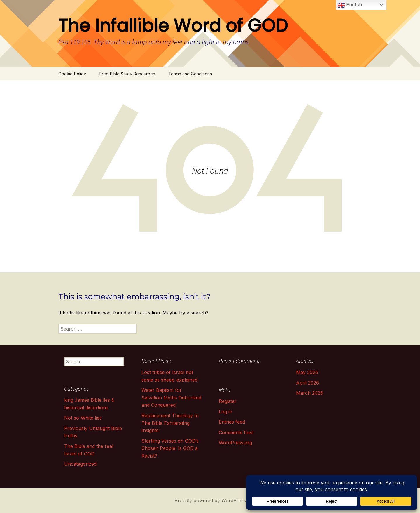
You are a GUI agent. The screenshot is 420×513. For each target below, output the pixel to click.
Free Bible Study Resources (127, 74)
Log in (225, 412)
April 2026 (308, 383)
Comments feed (236, 432)
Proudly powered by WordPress (210, 500)
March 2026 (310, 393)
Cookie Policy (72, 74)
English (350, 5)
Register (228, 401)
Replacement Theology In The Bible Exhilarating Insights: (170, 423)
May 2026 (307, 372)
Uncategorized (80, 464)
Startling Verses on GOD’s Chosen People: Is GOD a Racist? (170, 448)
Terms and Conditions (190, 74)
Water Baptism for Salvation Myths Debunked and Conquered (171, 398)
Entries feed (232, 422)
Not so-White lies (83, 418)
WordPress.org (235, 443)
